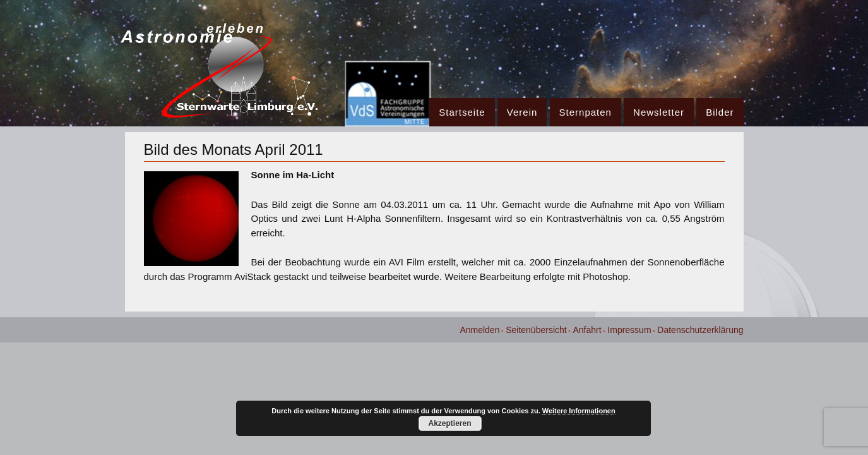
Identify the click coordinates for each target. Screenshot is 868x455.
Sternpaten (586, 112)
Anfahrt (587, 330)
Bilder (720, 112)
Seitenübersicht (536, 330)
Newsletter (659, 112)
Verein (522, 112)
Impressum (629, 330)
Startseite (462, 112)
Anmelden (479, 330)
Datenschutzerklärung (700, 330)
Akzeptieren (449, 423)
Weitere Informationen (579, 411)
